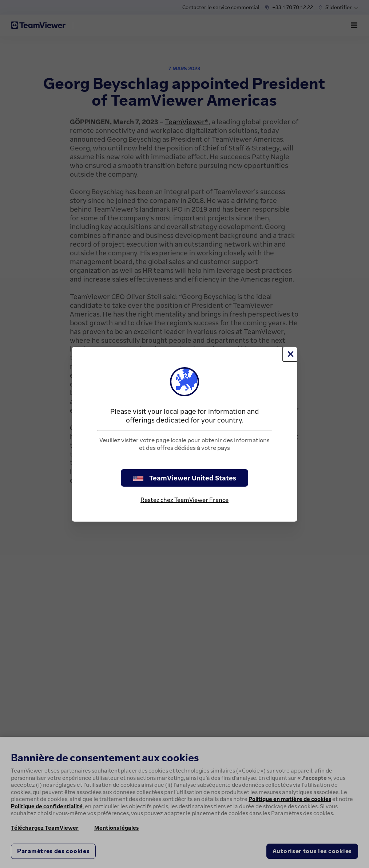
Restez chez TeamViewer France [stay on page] (184, 500)
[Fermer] (290, 354)
